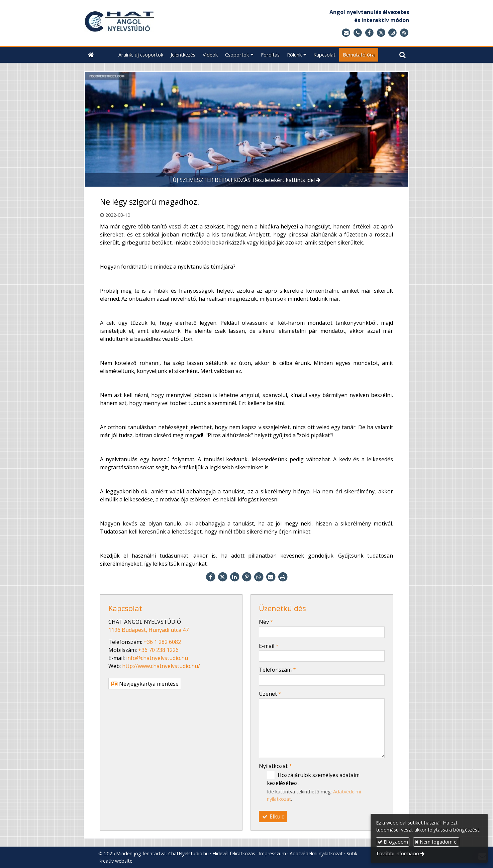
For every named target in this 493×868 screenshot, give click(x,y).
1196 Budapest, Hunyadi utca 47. (149, 630)
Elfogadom (393, 842)
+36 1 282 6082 (162, 642)
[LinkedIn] (234, 577)
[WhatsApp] (259, 577)
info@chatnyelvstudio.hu (157, 658)
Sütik (352, 853)
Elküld (273, 816)
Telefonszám (277, 670)
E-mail (269, 646)
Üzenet (270, 694)
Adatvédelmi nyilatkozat (316, 853)
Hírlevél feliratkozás (234, 853)
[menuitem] (141, 55)
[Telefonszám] (358, 33)
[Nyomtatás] (283, 577)
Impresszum (272, 853)
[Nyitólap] (157, 23)
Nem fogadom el (436, 842)
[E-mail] (346, 33)
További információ (398, 853)
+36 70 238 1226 (158, 650)
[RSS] (404, 33)
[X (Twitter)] (381, 33)
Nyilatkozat (275, 766)
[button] (403, 55)
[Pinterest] (246, 577)
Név (266, 622)
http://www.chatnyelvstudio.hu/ (161, 666)
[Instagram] (392, 33)
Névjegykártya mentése (145, 684)
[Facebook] (369, 33)
